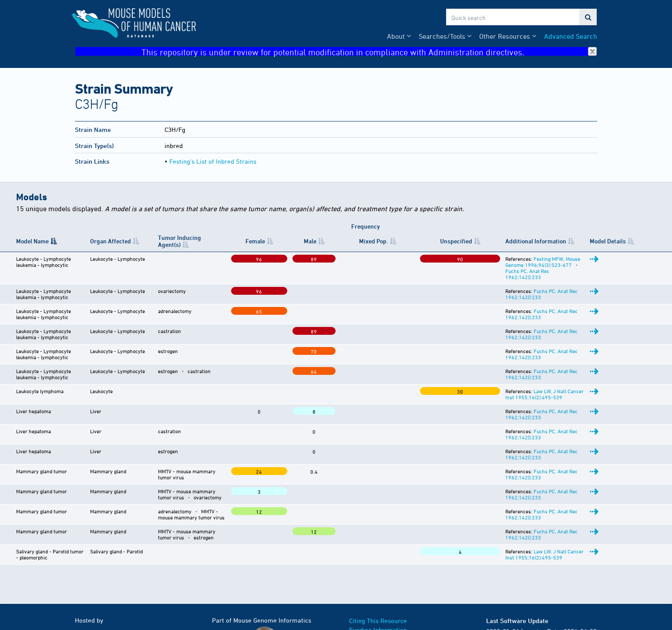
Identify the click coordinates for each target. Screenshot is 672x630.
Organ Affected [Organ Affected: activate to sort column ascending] (111, 241)
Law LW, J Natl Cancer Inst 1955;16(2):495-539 (505, 372)
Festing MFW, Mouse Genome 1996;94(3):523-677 (508, 259)
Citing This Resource (378, 566)
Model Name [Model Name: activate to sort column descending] (32, 241)
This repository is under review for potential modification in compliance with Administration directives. (369, 52)
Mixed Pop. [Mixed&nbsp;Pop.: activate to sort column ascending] (344, 241)
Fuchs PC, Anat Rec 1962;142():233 (491, 279)
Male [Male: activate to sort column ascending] (308, 241)
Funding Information (378, 575)
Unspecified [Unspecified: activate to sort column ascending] (392, 241)
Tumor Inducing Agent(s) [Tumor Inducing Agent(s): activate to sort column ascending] (185, 241)
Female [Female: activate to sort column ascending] (277, 241)
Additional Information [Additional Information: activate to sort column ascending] (453, 241)
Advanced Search (571, 36)
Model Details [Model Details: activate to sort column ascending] (635, 241)
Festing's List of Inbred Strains (213, 161)
